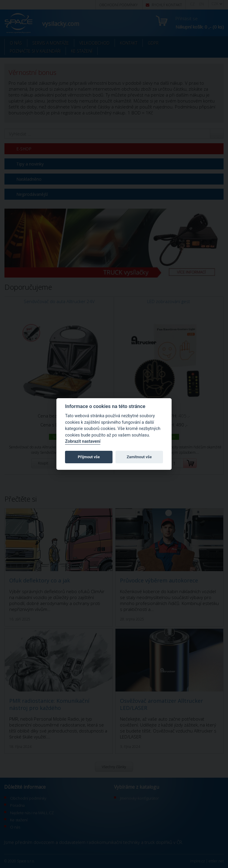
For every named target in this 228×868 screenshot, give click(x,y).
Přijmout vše (89, 457)
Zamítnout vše (139, 457)
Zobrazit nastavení (83, 441)
